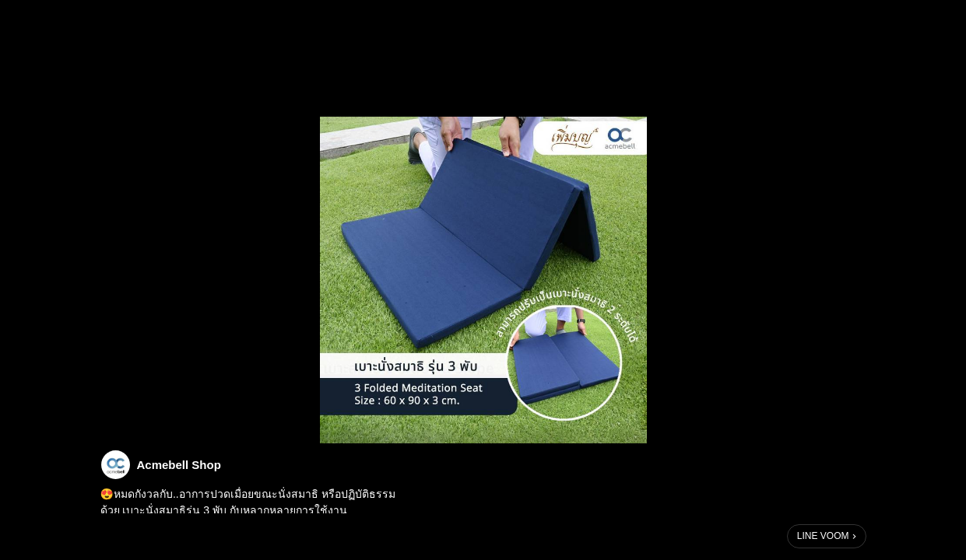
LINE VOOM (823, 536)
